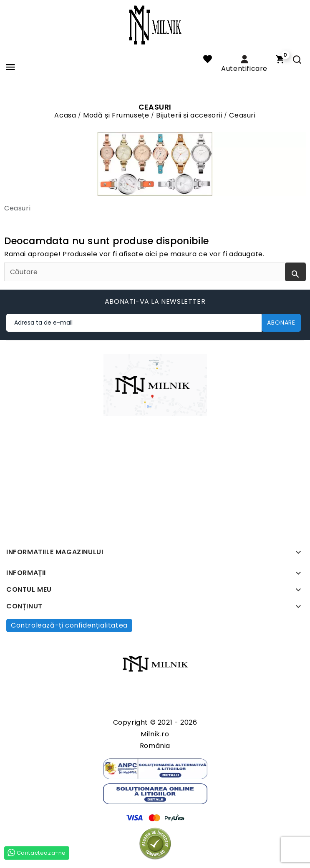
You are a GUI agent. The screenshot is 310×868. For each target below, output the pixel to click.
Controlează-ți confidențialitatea (69, 625)
